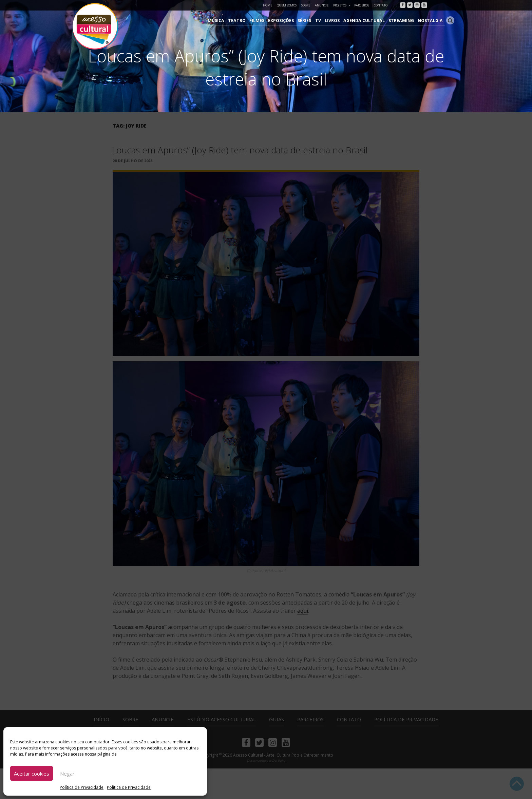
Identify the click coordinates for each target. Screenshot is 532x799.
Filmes (264, 21)
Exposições (287, 21)
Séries (310, 21)
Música (225, 21)
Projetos (342, 5)
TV (323, 21)
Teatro (245, 21)
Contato (381, 5)
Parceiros (362, 5)
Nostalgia (431, 21)
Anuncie (322, 5)
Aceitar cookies (32, 774)
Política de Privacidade (82, 787)
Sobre (306, 5)
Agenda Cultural (368, 21)
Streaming (403, 21)
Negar (67, 774)
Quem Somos (287, 5)
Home (268, 5)
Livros (337, 21)
